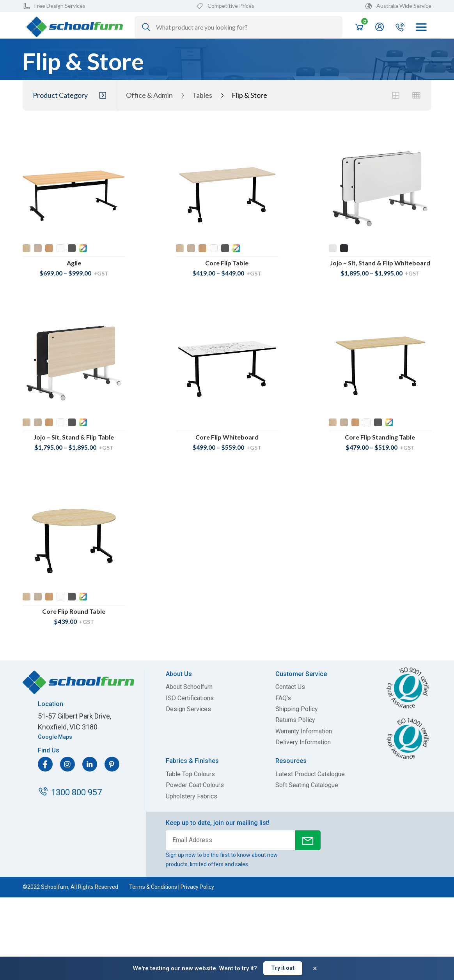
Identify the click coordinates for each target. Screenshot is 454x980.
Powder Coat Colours (195, 785)
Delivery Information (303, 742)
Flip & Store (249, 95)
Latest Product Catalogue (310, 774)
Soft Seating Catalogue (307, 785)
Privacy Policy (197, 887)
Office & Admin (149, 95)
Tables (202, 95)
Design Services (188, 709)
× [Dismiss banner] (315, 968)
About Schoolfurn (189, 687)
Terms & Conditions (153, 887)
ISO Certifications (190, 698)
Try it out (283, 968)
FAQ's (283, 698)
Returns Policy (295, 720)
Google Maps (55, 737)
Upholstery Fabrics (192, 796)
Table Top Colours (190, 774)
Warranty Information (304, 731)
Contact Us (290, 687)
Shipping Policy (297, 709)
